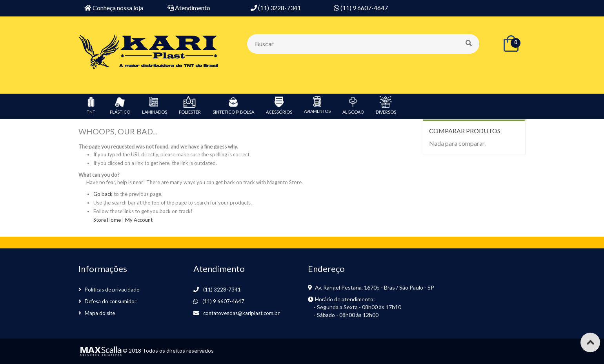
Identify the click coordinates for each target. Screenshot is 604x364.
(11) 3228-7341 (222, 290)
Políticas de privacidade (112, 290)
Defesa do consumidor (111, 301)
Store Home (107, 220)
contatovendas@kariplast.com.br (241, 313)
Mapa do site (100, 313)
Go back (103, 194)
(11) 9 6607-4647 (223, 301)
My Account (139, 220)
